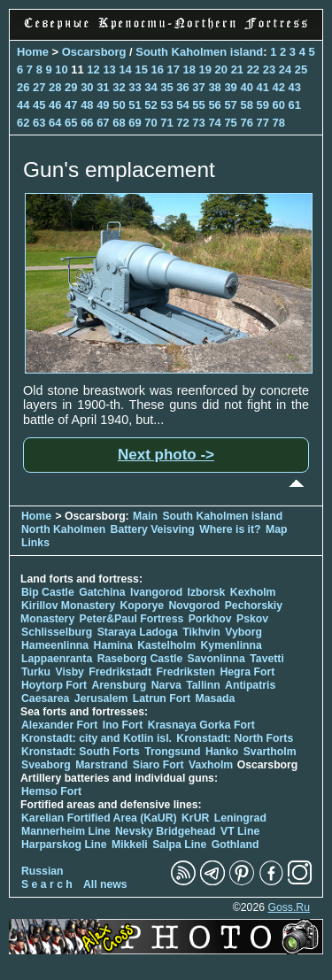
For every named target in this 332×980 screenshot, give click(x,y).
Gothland (235, 845)
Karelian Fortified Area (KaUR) (99, 818)
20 (221, 69)
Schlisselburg (57, 632)
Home (33, 52)
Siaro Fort (158, 765)
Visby (69, 672)
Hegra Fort (247, 672)
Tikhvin (201, 632)
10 (61, 69)
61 (295, 105)
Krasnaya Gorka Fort (201, 725)
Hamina (113, 645)
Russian (42, 871)
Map (276, 529)
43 (295, 87)
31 (103, 87)
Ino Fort (123, 725)
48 (87, 105)
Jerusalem (101, 698)
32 (119, 87)
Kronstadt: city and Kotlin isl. (97, 738)
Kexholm (253, 592)
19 (205, 69)
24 (285, 69)
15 (141, 69)
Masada (215, 698)
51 (135, 105)
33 (135, 87)
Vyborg (243, 632)
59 (262, 105)
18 (189, 69)
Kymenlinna (232, 645)
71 (166, 123)
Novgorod (195, 606)
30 (87, 87)
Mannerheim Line (66, 831)
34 (151, 87)
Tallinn (203, 685)
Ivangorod (156, 592)
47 (71, 105)
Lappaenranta (57, 659)
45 (39, 105)
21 (237, 69)
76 (246, 123)
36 (182, 87)
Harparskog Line (64, 845)
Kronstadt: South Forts (81, 752)
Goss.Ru (289, 907)
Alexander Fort (59, 725)
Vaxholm (211, 765)
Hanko (222, 752)
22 (253, 69)
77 (262, 123)
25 (301, 69)
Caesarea (45, 698)
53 (166, 105)
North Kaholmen (63, 529)
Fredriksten (185, 672)
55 (198, 105)
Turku (36, 672)
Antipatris (250, 685)
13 (109, 69)
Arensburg (119, 685)
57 (230, 105)
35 (166, 87)
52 (151, 105)
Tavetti (267, 659)
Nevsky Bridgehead (166, 831)
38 (214, 87)
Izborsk (207, 592)
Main (145, 516)
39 (230, 87)
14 (125, 69)
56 (214, 105)
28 (55, 87)
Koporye (142, 606)
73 (198, 123)
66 (87, 123)
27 (39, 87)
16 (157, 69)
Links (35, 543)
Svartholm (270, 752)
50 (119, 105)
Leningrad (240, 818)
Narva (166, 685)
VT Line (240, 831)
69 (135, 123)
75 (230, 123)
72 (182, 123)
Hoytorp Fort (54, 685)
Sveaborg (46, 765)
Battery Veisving (153, 529)
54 (182, 105)
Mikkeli (130, 845)
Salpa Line (179, 845)
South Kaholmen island (199, 52)
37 (198, 87)
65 (71, 123)
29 (71, 87)
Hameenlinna (55, 645)
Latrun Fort (162, 698)
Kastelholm (166, 645)
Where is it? (230, 529)
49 (103, 105)
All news (105, 884)
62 (23, 123)
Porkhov (210, 619)
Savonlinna (216, 659)
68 (119, 123)
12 (93, 69)
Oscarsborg (94, 52)
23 (269, 69)
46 (55, 105)
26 (23, 87)
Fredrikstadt (120, 672)
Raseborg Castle (140, 659)
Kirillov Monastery (68, 606)
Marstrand (101, 765)
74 (214, 123)
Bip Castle (48, 592)
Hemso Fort (51, 791)
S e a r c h (47, 884)
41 (262, 87)
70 (151, 123)
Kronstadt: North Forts (235, 738)
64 (55, 123)
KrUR (195, 818)
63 (39, 123)
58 (246, 105)
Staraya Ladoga (138, 632)
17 (174, 69)
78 (279, 123)
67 (103, 123)
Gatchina (102, 592)
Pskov (252, 619)
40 (246, 87)
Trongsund (172, 752)
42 (279, 87)
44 (23, 105)
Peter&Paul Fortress (132, 619)
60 (279, 105)
